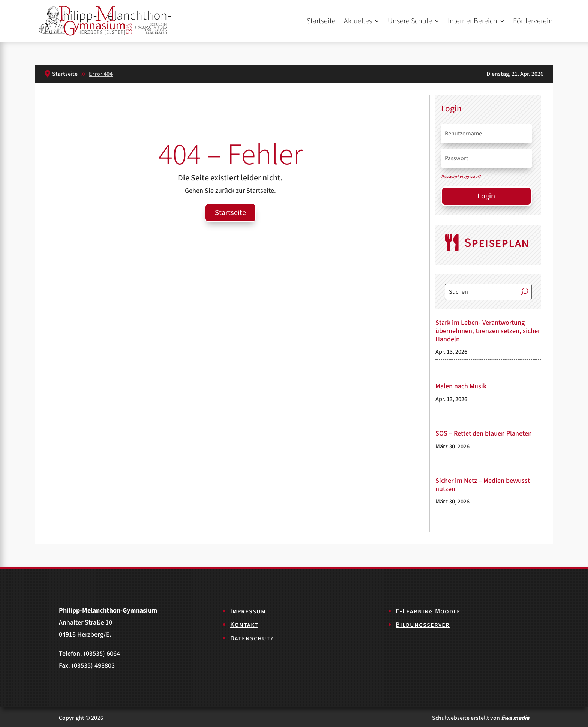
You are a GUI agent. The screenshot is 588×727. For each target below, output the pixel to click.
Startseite (321, 21)
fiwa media (515, 718)
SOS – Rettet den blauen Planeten (484, 433)
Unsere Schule (410, 21)
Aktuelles (358, 21)
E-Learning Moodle (428, 611)
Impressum (248, 611)
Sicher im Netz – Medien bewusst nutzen (483, 485)
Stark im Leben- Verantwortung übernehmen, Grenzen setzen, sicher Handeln (488, 331)
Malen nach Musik (461, 386)
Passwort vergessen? (461, 177)
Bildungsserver (423, 625)
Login (486, 196)
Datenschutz (252, 638)
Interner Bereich (472, 21)
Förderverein (533, 21)
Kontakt (244, 625)
